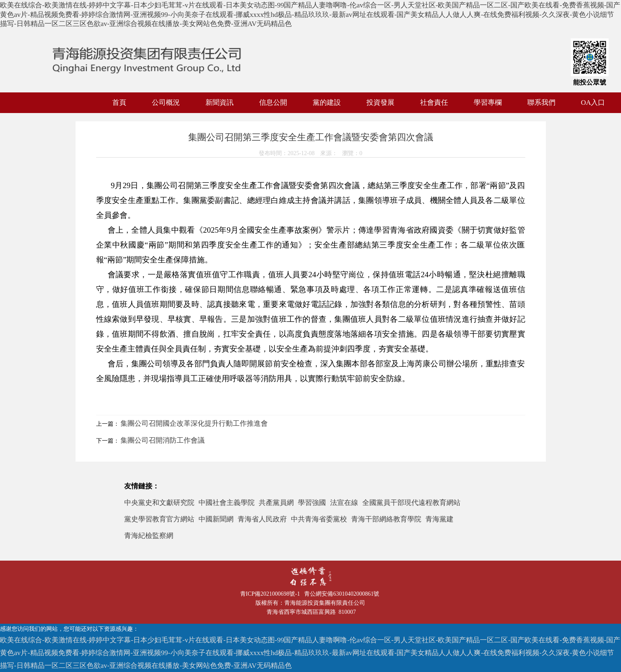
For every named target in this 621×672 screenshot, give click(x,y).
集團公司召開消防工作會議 (163, 440)
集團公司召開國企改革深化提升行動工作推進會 (194, 423)
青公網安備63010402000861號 (343, 594)
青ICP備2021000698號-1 (272, 594)
